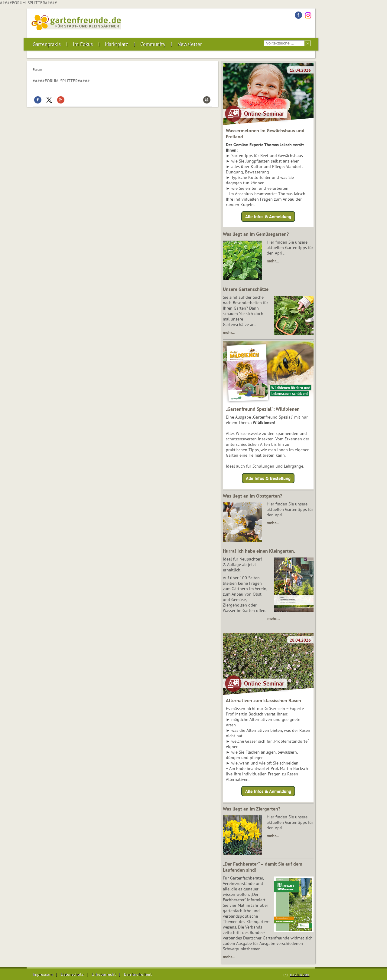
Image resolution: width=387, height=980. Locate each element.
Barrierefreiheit (138, 974)
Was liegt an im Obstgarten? (252, 496)
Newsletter (190, 44)
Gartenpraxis (47, 44)
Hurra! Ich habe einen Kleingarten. (259, 551)
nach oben (300, 974)
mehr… (273, 261)
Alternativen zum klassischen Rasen (263, 700)
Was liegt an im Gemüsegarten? (256, 234)
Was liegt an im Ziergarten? (252, 809)
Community (153, 44)
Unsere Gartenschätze (246, 289)
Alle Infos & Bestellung (268, 478)
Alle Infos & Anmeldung (268, 217)
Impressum (43, 974)
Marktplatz (117, 44)
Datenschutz (72, 974)
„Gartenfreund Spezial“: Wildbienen (263, 409)
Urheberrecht (104, 974)
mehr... (229, 957)
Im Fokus (83, 44)
